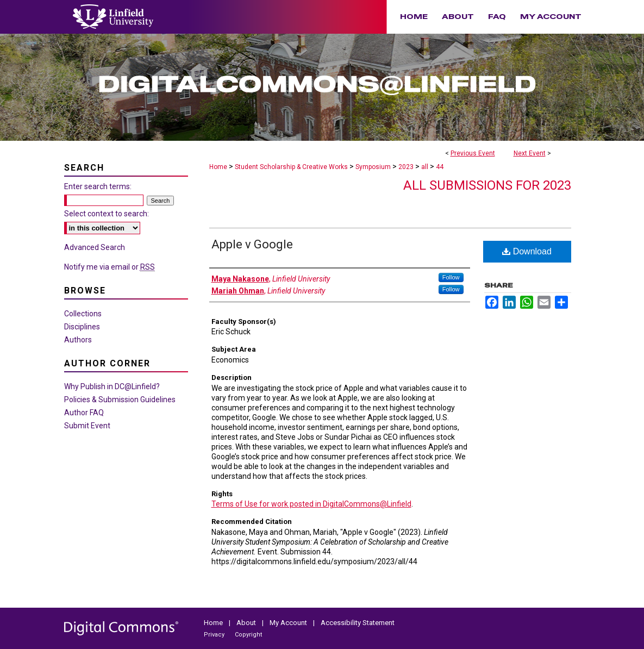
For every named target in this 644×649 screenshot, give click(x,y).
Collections (83, 314)
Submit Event (87, 426)
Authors (78, 340)
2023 (407, 167)
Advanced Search (95, 247)
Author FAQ (84, 413)
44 (440, 167)
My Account (289, 623)
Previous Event (473, 153)
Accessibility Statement (358, 623)
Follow (451, 277)
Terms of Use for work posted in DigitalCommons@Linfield (311, 504)
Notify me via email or (110, 267)
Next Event (530, 153)
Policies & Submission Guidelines (120, 400)
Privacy (215, 635)
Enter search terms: (98, 186)
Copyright (248, 635)
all (426, 167)
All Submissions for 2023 (487, 185)
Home (218, 167)
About (247, 623)
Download (527, 251)
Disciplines (82, 327)
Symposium (374, 167)
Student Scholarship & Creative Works (292, 167)
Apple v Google (252, 244)
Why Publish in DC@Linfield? (112, 386)
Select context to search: (107, 214)
